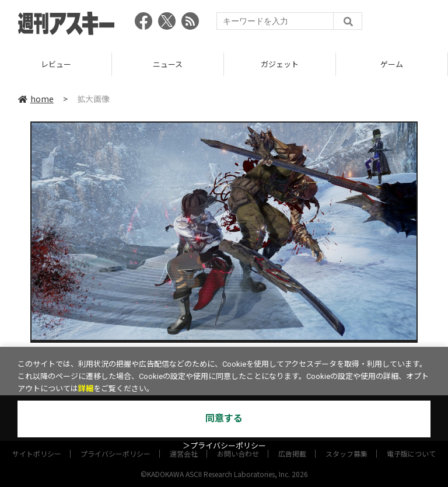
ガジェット (280, 64)
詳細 (86, 389)
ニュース (168, 64)
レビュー (56, 64)
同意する (224, 418)
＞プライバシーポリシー (224, 446)
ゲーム (392, 64)
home (36, 99)
